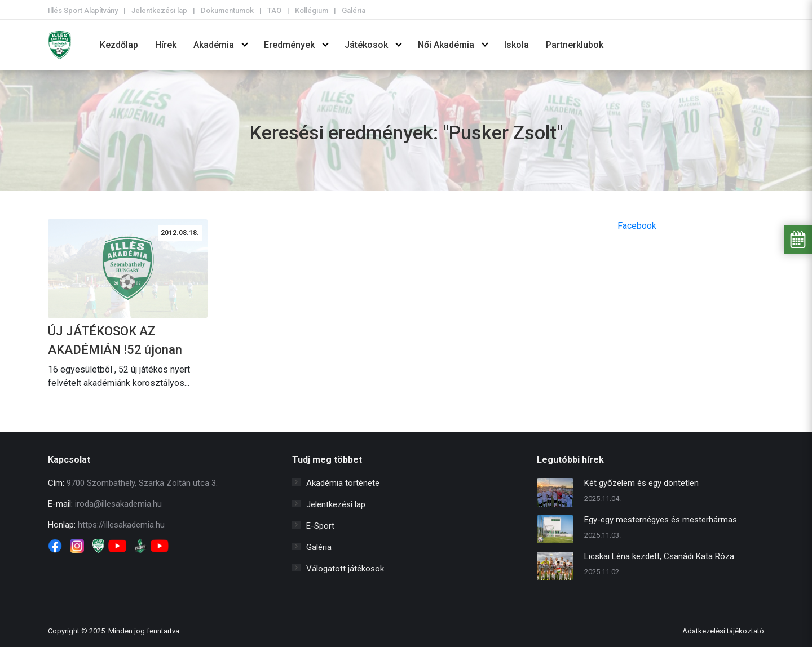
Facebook (637, 226)
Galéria (354, 10)
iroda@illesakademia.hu (118, 504)
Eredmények (289, 45)
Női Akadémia (446, 45)
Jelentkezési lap (159, 10)
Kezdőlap (119, 45)
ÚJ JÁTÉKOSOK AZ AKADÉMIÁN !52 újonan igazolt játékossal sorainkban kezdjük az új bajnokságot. (116, 342)
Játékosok (366, 45)
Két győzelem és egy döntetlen (641, 483)
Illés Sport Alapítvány (83, 10)
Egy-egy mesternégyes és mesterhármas (661, 520)
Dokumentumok (227, 10)
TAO (274, 10)
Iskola (517, 45)
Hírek (166, 45)
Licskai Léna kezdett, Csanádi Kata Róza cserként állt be (659, 558)
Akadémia (214, 45)
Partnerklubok (575, 45)
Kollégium (312, 10)
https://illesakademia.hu (121, 525)
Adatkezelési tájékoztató (723, 631)
